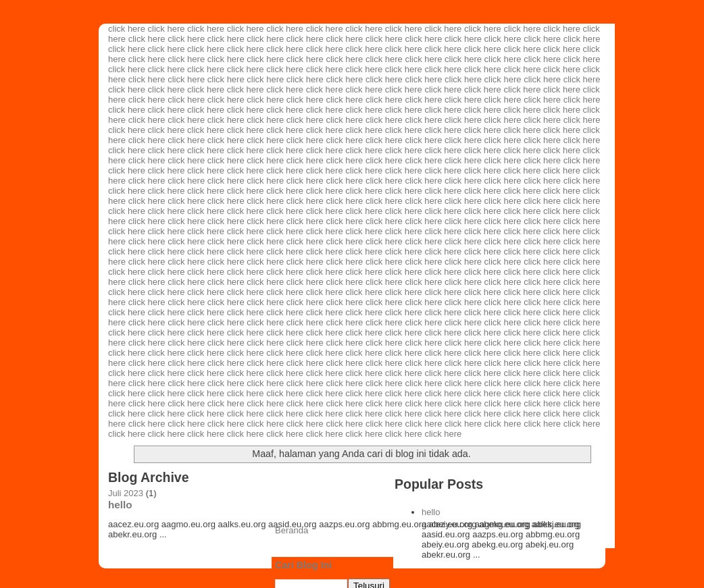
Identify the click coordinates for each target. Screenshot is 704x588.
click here (127, 29)
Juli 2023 (126, 493)
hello (120, 505)
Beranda (292, 530)
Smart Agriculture (49, 9)
